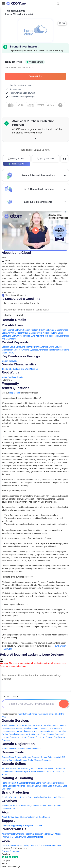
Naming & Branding (17, 778)
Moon (16, 350)
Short (11, 369)
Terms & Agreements (52, 845)
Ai (15, 377)
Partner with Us (14, 829)
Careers (47, 817)
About (4, 817)
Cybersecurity (36, 350)
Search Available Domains (14, 749)
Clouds (20, 377)
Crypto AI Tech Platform (47, 333)
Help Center (15, 393)
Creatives (9, 801)
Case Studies (21, 817)
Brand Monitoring (35, 797)
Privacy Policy (23, 845)
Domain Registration (18, 744)
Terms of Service (9, 845)
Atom (6, 812)
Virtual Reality (8, 353)
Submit (19, 315)
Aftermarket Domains (56, 731)
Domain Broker (40, 734)
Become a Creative (10, 806)
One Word (25, 369)
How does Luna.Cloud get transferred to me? (21, 398)
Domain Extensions (49, 757)
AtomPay (35, 771)
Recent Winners (54, 806)
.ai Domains (45, 725)
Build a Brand (54, 786)
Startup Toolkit (41, 786)
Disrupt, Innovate (9, 361)
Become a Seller (9, 769)
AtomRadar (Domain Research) (37, 760)
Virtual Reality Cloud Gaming (23, 333)
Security (27, 330)
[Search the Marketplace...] (35, 310)
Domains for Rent (25, 734)
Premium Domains (10, 725)
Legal (6, 840)
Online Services (56, 347)
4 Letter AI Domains (27, 737)
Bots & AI (6, 333)
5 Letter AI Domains (45, 737)
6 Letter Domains (55, 728)
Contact (11, 817)
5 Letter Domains (39, 728)
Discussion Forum (10, 809)
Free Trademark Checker (54, 797)
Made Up (34, 369)
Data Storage (42, 347)
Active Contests (39, 806)
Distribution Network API (44, 834)
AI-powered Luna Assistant (32, 336)
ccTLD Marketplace (22, 771)
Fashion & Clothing (39, 330)
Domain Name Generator (13, 757)
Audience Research (26, 786)
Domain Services (15, 721)
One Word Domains (24, 731)
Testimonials (33, 817)
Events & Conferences (58, 330)
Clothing (26, 714)
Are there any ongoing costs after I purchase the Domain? (27, 538)
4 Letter (5, 369)
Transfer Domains (33, 749)
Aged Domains (40, 731)
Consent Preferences (11, 851)
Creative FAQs (26, 806)
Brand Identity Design (26, 783)
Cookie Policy (36, 845)
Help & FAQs (24, 825)
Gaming (66, 350)
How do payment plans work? (15, 604)
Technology (31, 347)
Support (8, 821)
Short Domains (58, 725)
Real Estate (43, 714)
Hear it (5, 257)
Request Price (46, 76)
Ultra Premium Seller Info (46, 769)
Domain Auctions (47, 771)
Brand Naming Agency (46, 783)
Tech (20, 714)
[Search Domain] (64, 704)
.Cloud (17, 369)
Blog (41, 817)
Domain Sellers (14, 764)
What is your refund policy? (14, 491)
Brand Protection (15, 792)
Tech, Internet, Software (12, 330)
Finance (34, 714)
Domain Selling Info (25, 769)
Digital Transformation (52, 350)
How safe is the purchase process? (17, 577)
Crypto (52, 714)
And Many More (9, 339)
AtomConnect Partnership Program (17, 834)
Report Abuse (36, 825)
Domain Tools (13, 752)
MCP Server (15, 837)
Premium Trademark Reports (14, 797)
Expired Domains (9, 734)
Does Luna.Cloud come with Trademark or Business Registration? (31, 431)
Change (8, 315)
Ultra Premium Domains (29, 725)
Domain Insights (16, 760)
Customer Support (10, 825)
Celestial (6, 347)
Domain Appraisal (32, 757)
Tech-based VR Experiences (57, 336)
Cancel (5, 697)
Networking (24, 350)
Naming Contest (9, 783)
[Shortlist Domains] (63, 4)
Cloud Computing (18, 347)
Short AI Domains (55, 734)
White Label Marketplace (32, 837)
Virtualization (7, 350)
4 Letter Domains (23, 728)
